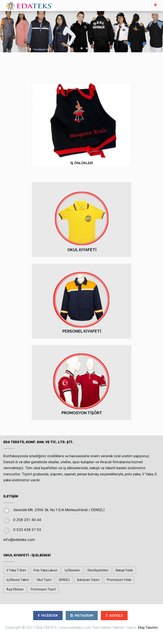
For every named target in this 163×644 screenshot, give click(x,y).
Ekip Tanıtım (148, 627)
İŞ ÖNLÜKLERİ (82, 163)
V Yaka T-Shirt (16, 570)
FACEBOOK (48, 616)
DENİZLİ (64, 580)
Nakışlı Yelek (124, 570)
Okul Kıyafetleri (98, 570)
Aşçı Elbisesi (15, 589)
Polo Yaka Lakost (45, 570)
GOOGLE (114, 616)
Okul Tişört (44, 580)
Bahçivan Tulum (88, 580)
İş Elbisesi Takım (18, 580)
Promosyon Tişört (43, 589)
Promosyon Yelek (119, 580)
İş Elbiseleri (72, 570)
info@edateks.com (19, 540)
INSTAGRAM (82, 616)
